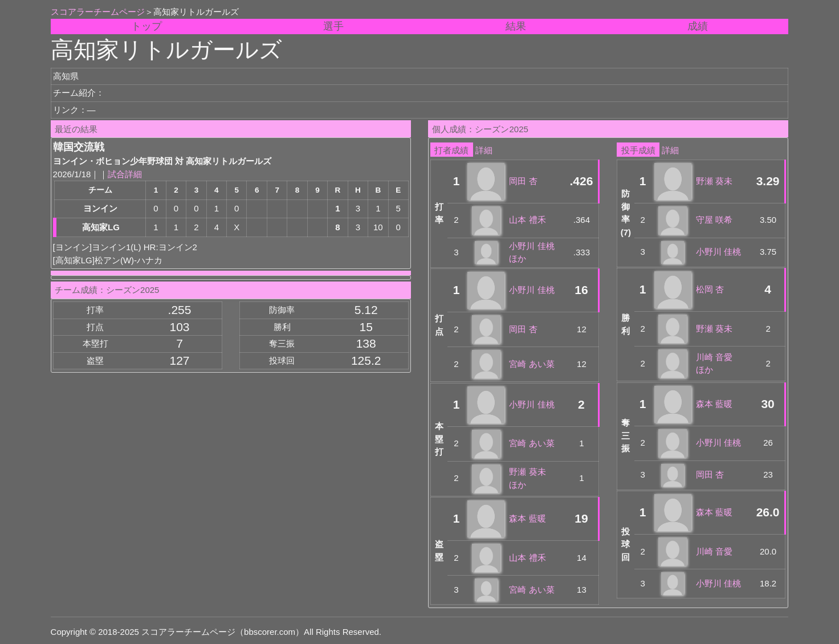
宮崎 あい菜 (531, 364)
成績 (698, 26)
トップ (146, 26)
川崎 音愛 (714, 551)
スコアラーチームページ (98, 12)
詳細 (484, 150)
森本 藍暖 (527, 518)
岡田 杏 (523, 181)
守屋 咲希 (714, 220)
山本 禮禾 (527, 220)
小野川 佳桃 (531, 290)
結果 (516, 26)
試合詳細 (125, 174)
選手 (333, 26)
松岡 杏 (710, 289)
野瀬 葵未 (714, 181)
